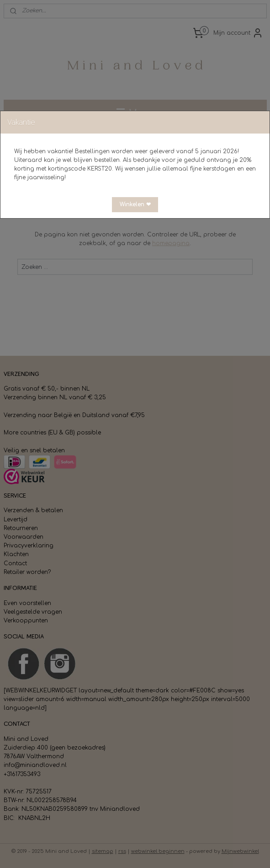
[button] (135, 205)
